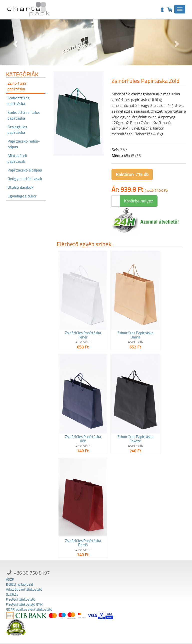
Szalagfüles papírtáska (17, 130)
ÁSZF (10, 579)
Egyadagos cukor (22, 196)
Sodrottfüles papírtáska (18, 101)
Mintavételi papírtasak (17, 158)
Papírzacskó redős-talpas (24, 144)
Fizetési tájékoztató (21, 599)
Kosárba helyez (139, 201)
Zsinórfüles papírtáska (17, 86)
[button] (14, 42)
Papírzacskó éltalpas (25, 170)
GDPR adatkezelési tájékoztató (29, 609)
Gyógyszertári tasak (25, 178)
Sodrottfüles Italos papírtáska (24, 115)
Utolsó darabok (20, 187)
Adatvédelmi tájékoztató (24, 589)
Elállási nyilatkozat (19, 584)
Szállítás (12, 594)
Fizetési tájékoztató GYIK (24, 604)
